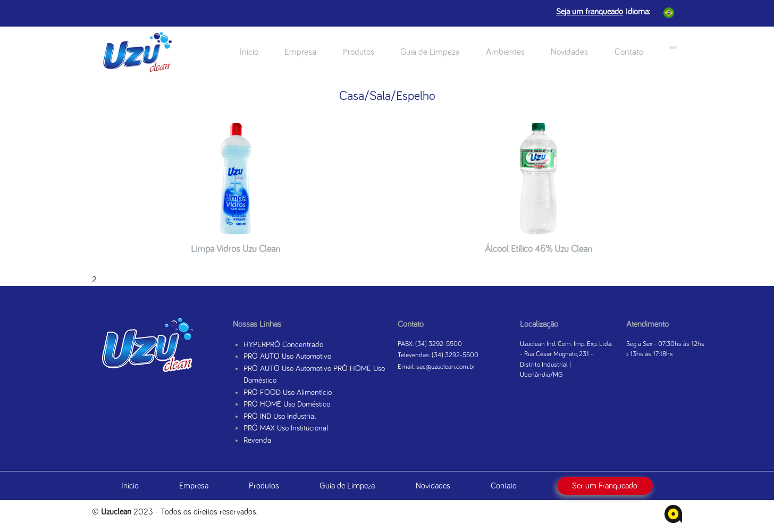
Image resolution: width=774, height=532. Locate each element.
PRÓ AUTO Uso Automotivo (287, 356)
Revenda (257, 440)
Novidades (569, 52)
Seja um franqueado (590, 12)
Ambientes (505, 52)
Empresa (300, 52)
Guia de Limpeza (430, 52)
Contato (629, 52)
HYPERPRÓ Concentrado (283, 345)
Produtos (359, 52)
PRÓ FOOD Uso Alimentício (288, 392)
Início (249, 52)
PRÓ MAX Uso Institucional (286, 428)
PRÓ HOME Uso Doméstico (287, 404)
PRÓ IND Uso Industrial (280, 416)
